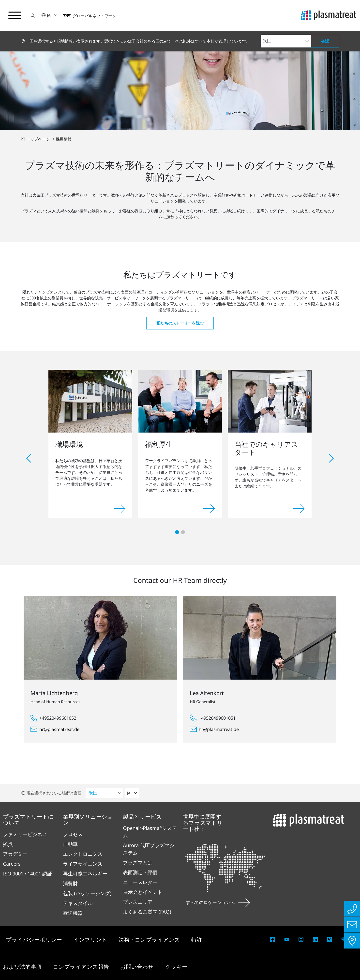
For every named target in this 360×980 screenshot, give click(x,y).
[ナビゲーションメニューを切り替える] (15, 16)
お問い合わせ (138, 966)
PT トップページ (36, 139)
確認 (325, 41)
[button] (33, 15)
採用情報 (64, 139)
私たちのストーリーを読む (180, 323)
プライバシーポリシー (35, 939)
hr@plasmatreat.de (59, 729)
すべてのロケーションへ (218, 902)
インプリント (91, 939)
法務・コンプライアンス (150, 939)
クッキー (176, 966)
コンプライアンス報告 (82, 966)
